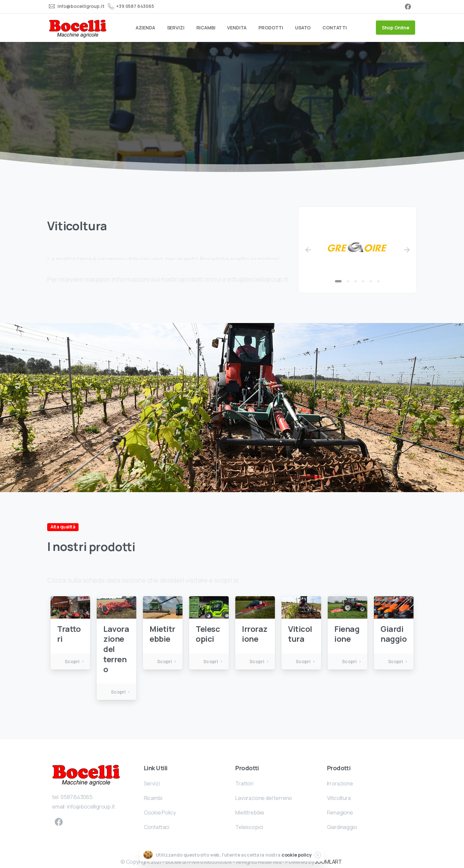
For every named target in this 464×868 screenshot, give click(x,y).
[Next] (407, 250)
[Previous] (308, 250)
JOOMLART (328, 862)
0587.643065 (77, 803)
